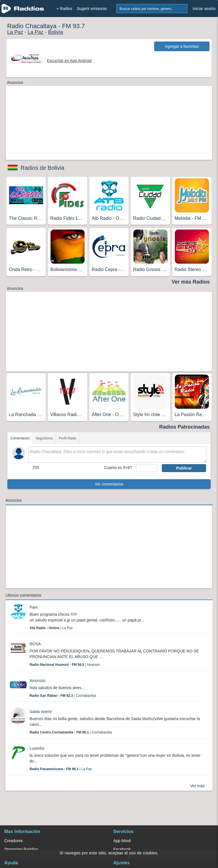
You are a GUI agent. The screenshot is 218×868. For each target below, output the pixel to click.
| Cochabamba (63, 696)
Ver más (197, 786)
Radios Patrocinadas (185, 427)
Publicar (184, 468)
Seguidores (44, 438)
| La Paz (51, 628)
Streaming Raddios (21, 849)
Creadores (13, 841)
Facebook (122, 849)
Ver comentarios (109, 484)
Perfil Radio (68, 438)
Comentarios (20, 438)
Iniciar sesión (204, 9)
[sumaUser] (147, 468)
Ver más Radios (191, 282)
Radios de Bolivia (42, 168)
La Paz (15, 32)
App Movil (122, 841)
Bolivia (55, 32)
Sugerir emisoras (92, 9)
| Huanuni (65, 665)
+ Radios (64, 9)
